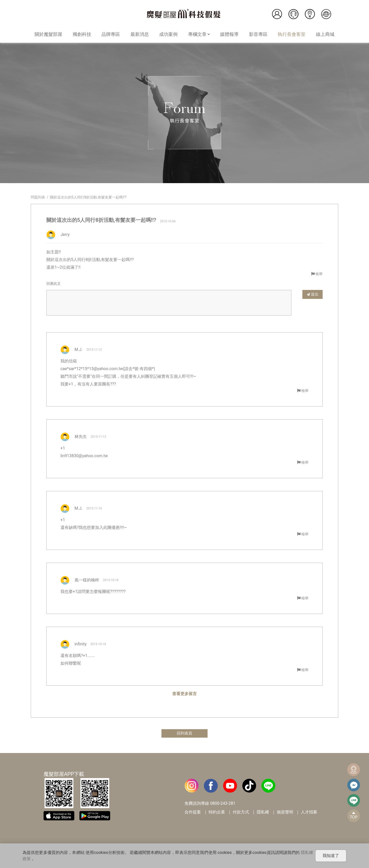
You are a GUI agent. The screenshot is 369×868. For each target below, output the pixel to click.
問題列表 (38, 197)
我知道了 (331, 856)
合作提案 (193, 812)
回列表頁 (184, 733)
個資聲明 (285, 812)
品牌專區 (111, 34)
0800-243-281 (223, 804)
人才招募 (309, 812)
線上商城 (325, 34)
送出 (313, 294)
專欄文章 (199, 34)
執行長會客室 (292, 34)
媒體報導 (229, 34)
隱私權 (263, 812)
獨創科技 (82, 34)
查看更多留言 (184, 694)
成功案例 (168, 34)
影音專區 (258, 34)
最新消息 (140, 34)
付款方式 (241, 812)
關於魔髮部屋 (48, 34)
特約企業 (217, 812)
